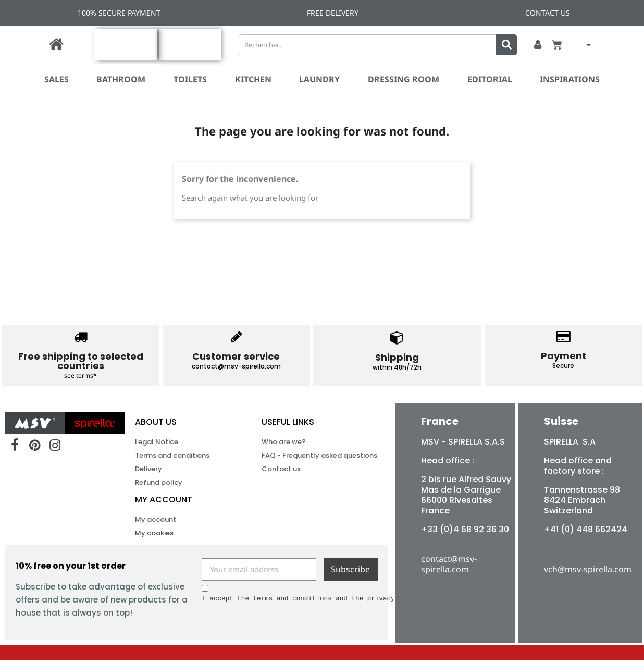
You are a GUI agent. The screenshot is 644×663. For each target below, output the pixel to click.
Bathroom (121, 79)
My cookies (154, 536)
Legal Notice (157, 444)
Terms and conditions (172, 458)
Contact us (281, 471)
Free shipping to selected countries (81, 361)
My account (164, 502)
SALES (57, 79)
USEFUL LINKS (288, 425)
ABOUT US (156, 425)
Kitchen (253, 79)
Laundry (319, 79)
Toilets (190, 79)
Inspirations (570, 79)
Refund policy (159, 485)
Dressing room (404, 79)
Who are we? (284, 444)
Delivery (148, 471)
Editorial (490, 79)
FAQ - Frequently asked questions (300, 458)
